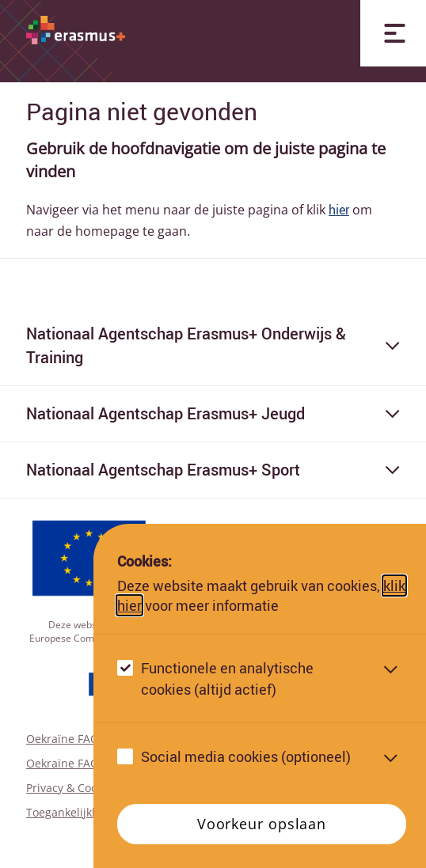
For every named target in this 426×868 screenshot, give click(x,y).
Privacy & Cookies (72, 788)
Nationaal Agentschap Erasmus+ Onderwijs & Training (213, 345)
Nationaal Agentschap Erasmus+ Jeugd (213, 413)
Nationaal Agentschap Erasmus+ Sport (213, 470)
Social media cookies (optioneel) (246, 756)
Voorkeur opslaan (262, 824)
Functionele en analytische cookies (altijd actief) (227, 678)
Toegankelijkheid (71, 812)
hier (339, 210)
